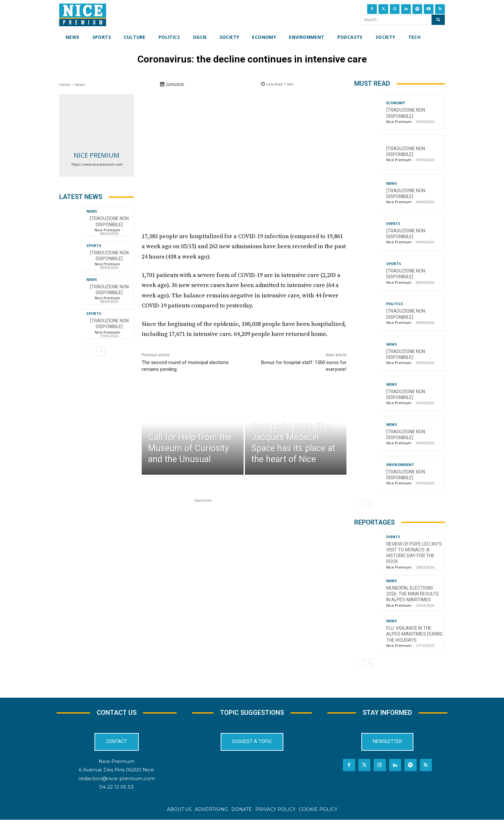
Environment (400, 465)
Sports (94, 245)
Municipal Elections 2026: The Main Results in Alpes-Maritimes (412, 594)
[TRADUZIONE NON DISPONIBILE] (109, 324)
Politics (395, 304)
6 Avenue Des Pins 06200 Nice (116, 770)
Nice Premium (97, 155)
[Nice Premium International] (83, 15)
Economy (396, 103)
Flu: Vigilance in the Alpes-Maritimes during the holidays (414, 634)
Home (65, 85)
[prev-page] (90, 351)
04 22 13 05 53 (116, 787)
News (80, 85)
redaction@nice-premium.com (117, 778)
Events (393, 223)
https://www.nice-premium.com (97, 165)
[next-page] (101, 351)
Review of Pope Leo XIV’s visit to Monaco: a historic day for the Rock (414, 553)
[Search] (438, 20)
